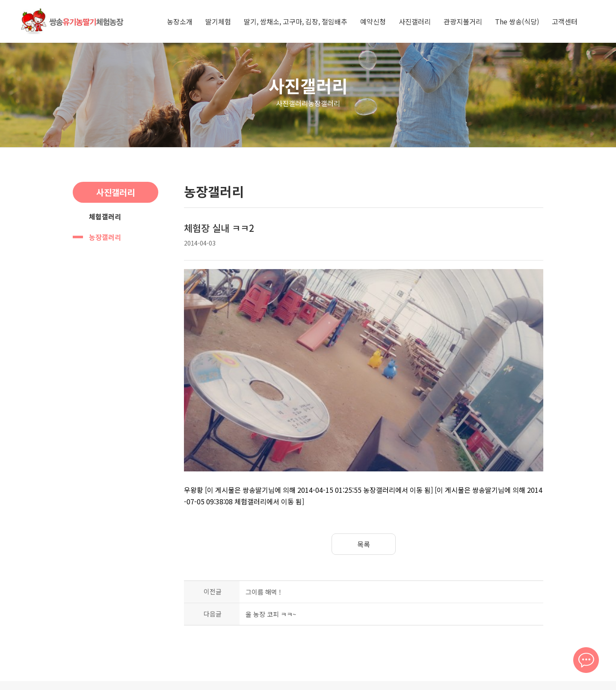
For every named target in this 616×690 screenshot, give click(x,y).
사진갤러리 (415, 21)
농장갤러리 (105, 237)
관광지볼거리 (463, 21)
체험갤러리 (105, 216)
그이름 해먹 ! (263, 534)
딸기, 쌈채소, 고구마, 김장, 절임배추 (296, 21)
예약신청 (373, 21)
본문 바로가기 (0, 0)
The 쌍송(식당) (517, 21)
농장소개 (180, 21)
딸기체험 (218, 21)
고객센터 (565, 21)
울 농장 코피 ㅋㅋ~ (271, 556)
